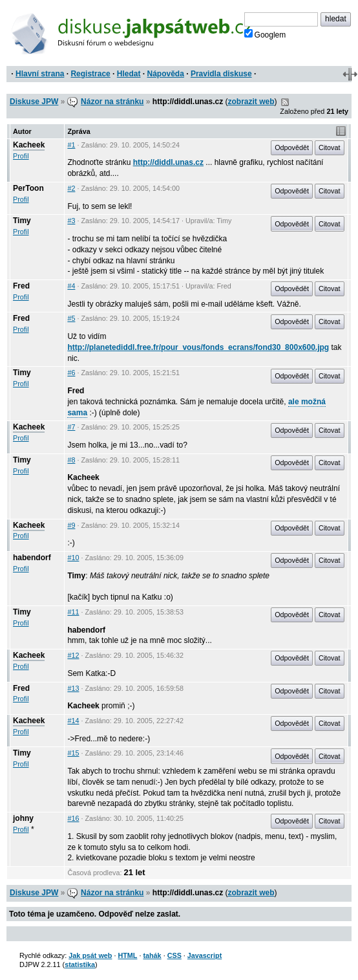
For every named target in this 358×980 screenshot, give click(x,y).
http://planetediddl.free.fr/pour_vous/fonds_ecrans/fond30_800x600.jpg (198, 347)
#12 (73, 655)
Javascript (205, 955)
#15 (73, 753)
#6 (71, 373)
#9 (71, 525)
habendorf (32, 558)
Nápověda (166, 74)
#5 (71, 318)
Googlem (265, 34)
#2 (71, 188)
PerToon (28, 188)
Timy (22, 221)
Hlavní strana (40, 74)
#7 (71, 427)
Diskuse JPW (34, 102)
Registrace (90, 74)
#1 (71, 145)
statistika (80, 964)
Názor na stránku (112, 102)
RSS (285, 102)
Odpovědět (292, 147)
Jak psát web (90, 955)
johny (23, 818)
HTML (127, 955)
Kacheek (29, 145)
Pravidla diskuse (221, 74)
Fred (21, 286)
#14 (73, 721)
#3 (71, 221)
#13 (73, 688)
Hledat (129, 74)
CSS (174, 955)
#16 (73, 818)
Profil (21, 156)
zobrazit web (251, 102)
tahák (152, 955)
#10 (73, 558)
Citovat (330, 147)
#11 (73, 612)
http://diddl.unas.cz (168, 162)
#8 (71, 460)
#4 (71, 286)
